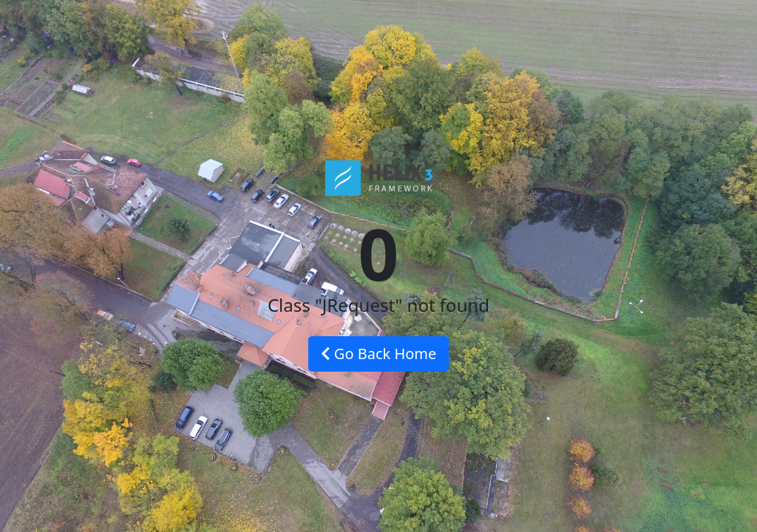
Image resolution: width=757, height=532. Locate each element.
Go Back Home (379, 354)
